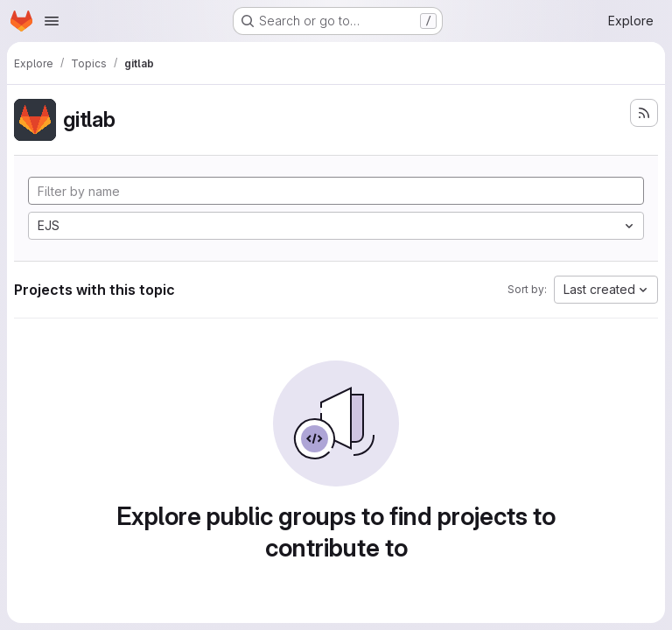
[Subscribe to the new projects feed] (644, 113)
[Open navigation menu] (52, 21)
